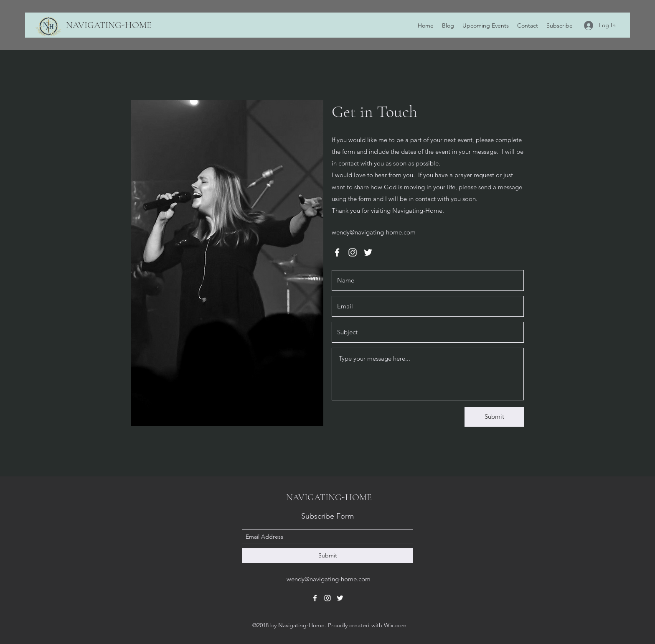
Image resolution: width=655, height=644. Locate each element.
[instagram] (353, 252)
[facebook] (337, 252)
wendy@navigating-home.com (374, 232)
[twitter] (368, 252)
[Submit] (494, 417)
